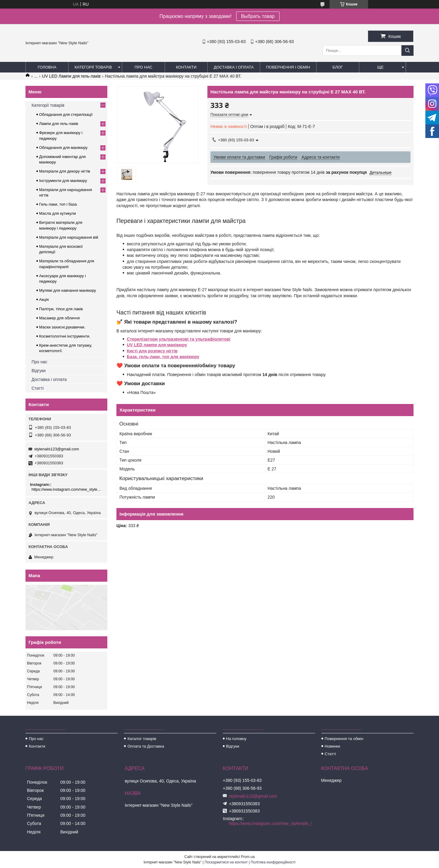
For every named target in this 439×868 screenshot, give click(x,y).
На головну (236, 739)
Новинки (332, 746)
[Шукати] (407, 50)
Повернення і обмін (288, 67)
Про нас (144, 67)
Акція (44, 299)
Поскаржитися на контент (226, 862)
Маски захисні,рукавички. (62, 327)
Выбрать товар (258, 16)
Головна (47, 67)
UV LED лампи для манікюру (157, 345)
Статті (38, 388)
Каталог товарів (142, 739)
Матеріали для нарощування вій (69, 237)
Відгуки (39, 371)
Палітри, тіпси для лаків (61, 309)
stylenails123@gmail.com (57, 449)
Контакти (186, 67)
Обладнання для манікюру (63, 148)
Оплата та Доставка (146, 746)
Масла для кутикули (57, 213)
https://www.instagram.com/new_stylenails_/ (67, 489)
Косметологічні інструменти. (65, 336)
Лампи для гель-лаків (59, 124)
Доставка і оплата (234, 67)
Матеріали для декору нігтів (65, 171)
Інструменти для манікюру (63, 181)
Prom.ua (248, 857)
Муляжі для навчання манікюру (68, 290)
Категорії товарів (93, 67)
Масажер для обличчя (59, 318)
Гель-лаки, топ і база (58, 204)
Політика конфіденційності (273, 862)
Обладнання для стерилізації (66, 114)
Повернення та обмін (344, 739)
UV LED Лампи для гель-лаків (71, 76)
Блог (338, 67)
